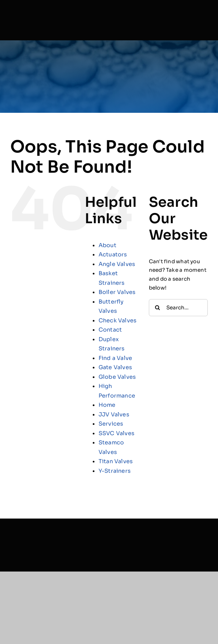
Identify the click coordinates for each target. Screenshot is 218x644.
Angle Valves (117, 264)
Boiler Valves (117, 292)
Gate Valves (115, 367)
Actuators (113, 254)
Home (107, 405)
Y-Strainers (115, 471)
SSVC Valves (117, 433)
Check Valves (118, 320)
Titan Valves (116, 461)
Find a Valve (116, 358)
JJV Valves (114, 414)
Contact (110, 330)
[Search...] (178, 308)
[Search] (157, 308)
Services (111, 424)
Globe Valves (117, 377)
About (107, 245)
